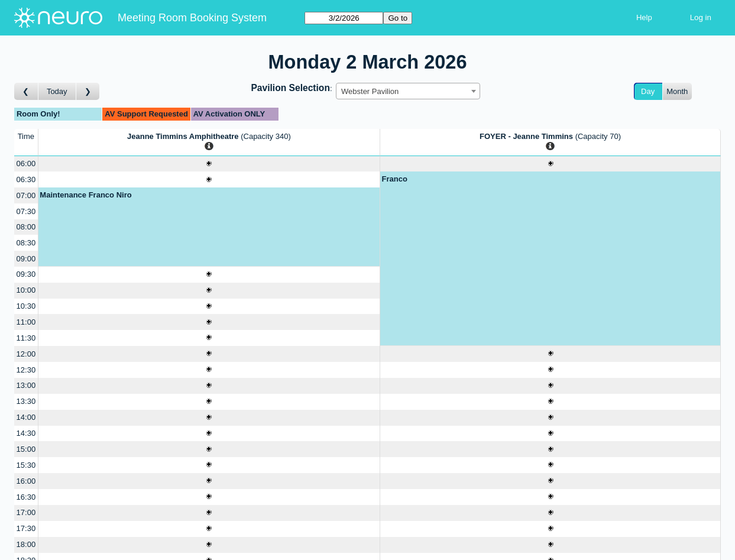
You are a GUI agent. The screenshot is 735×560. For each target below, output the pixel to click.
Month (677, 91)
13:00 (26, 385)
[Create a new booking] (209, 164)
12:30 (26, 370)
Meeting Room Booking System (192, 18)
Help (644, 17)
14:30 (26, 433)
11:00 (26, 322)
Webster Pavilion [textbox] (370, 91)
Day (648, 91)
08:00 (26, 227)
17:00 (26, 512)
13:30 (26, 401)
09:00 (26, 259)
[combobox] (408, 91)
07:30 (26, 211)
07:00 (26, 195)
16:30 (26, 497)
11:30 (26, 338)
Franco (395, 179)
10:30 (26, 306)
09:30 (26, 274)
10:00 (26, 290)
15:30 (26, 465)
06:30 (26, 179)
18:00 (26, 544)
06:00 (26, 164)
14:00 (26, 417)
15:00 (26, 449)
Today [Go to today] (57, 91)
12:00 (26, 354)
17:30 (26, 528)
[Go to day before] (26, 91)
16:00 (26, 481)
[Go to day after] (88, 91)
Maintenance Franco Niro (85, 195)
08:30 (26, 243)
